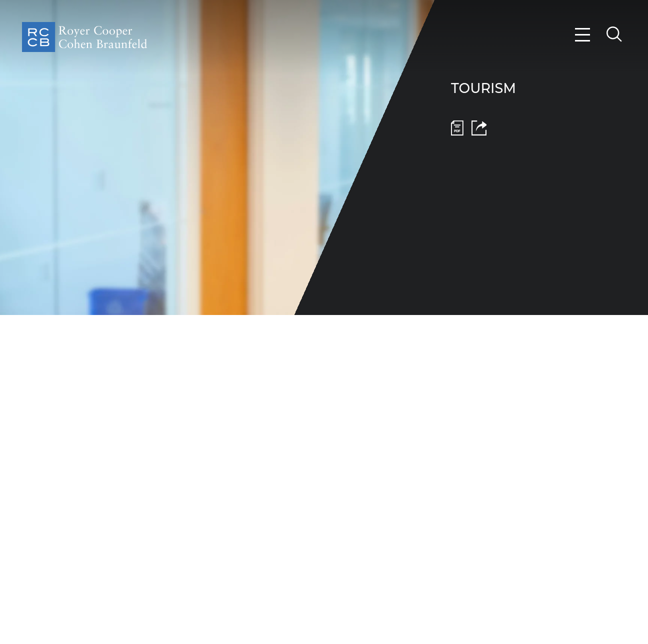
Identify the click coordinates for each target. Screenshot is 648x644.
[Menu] (583, 35)
